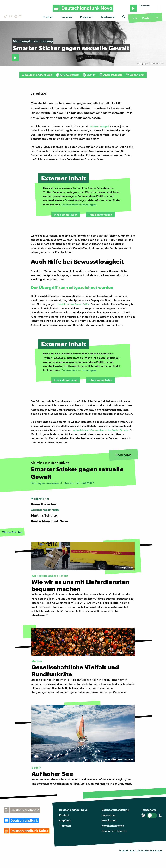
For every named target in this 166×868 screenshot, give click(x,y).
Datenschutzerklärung (115, 810)
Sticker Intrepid (100, 126)
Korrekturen (109, 820)
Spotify (89, 75)
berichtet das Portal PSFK (74, 304)
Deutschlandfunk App (37, 75)
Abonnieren (135, 75)
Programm (87, 17)
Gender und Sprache (114, 831)
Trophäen (65, 826)
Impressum (109, 815)
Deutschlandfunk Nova (73, 810)
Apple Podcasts (111, 75)
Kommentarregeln (113, 826)
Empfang (65, 820)
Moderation (108, 17)
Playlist (146, 18)
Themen (47, 17)
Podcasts (66, 17)
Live (135, 18)
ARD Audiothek (67, 75)
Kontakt (64, 815)
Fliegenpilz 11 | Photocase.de (151, 63)
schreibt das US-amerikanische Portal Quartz (100, 430)
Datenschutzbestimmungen (79, 204)
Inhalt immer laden (100, 214)
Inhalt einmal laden (66, 214)
